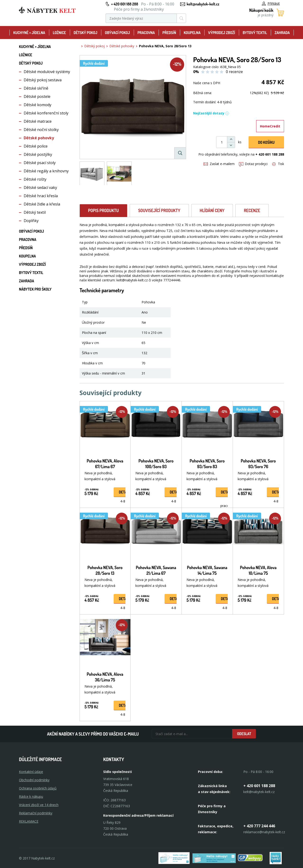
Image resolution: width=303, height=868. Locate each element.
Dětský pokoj (85, 33)
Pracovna (146, 33)
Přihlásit (271, 3)
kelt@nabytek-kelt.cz (203, 4)
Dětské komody (38, 105)
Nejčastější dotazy (211, 113)
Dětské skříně (36, 88)
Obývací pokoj (117, 33)
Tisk (278, 164)
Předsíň (169, 33)
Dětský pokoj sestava (43, 80)
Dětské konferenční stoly (46, 113)
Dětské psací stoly (40, 163)
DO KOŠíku (266, 142)
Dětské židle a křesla (42, 204)
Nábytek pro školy (35, 289)
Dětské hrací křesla (41, 196)
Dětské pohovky (39, 138)
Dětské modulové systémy (47, 72)
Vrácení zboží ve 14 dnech (39, 805)
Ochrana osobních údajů (38, 788)
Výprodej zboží (222, 33)
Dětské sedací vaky (40, 188)
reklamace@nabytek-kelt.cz (264, 832)
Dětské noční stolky (41, 130)
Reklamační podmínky (36, 813)
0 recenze (234, 72)
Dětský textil (35, 212)
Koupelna (192, 33)
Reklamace (29, 821)
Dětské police (36, 146)
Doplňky (31, 221)
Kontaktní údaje (31, 772)
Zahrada (282, 33)
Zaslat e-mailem (219, 164)
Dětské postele (37, 96)
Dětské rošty (35, 179)
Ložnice (59, 33)
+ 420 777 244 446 (259, 826)
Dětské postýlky (38, 154)
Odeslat (244, 734)
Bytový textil (255, 33)
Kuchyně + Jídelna (29, 33)
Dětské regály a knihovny (46, 171)
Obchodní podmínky (34, 780)
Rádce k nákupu (31, 796)
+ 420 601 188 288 (125, 4)
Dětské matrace (38, 121)
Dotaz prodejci (253, 164)
